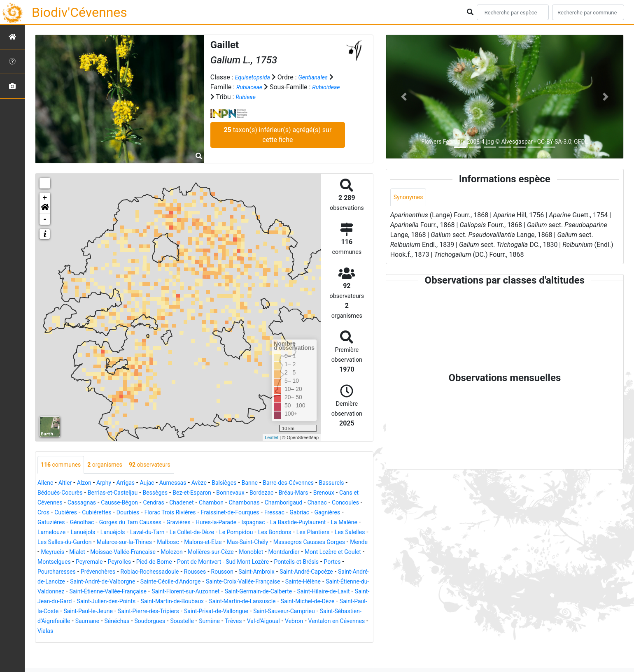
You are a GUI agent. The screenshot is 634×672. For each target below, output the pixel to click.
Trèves (215, 642)
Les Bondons (148, 543)
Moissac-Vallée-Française (75, 563)
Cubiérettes (216, 513)
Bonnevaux (289, 494)
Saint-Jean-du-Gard (246, 612)
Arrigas (135, 484)
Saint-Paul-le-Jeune (335, 622)
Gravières (329, 523)
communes (64, 465)
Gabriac (118, 523)
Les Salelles (232, 543)
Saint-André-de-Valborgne (178, 592)
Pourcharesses (84, 582)
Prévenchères (131, 582)
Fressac (91, 523)
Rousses (240, 582)
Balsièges (245, 484)
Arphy (111, 484)
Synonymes (410, 198)
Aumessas (188, 484)
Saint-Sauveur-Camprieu (226, 632)
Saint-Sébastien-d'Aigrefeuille (309, 632)
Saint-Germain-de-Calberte (109, 612)
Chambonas (343, 503)
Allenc (47, 484)
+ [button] (45, 198)
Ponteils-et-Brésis (330, 573)
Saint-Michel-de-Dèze (211, 622)
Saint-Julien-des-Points (313, 612)
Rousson (270, 582)
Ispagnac (83, 533)
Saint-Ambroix (309, 582)
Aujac (159, 484)
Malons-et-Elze (114, 553)
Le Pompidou (104, 543)
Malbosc (75, 553)
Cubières (181, 513)
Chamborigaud (59, 513)
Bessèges (204, 494)
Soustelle (158, 642)
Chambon (306, 503)
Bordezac (324, 494)
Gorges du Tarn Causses (274, 523)
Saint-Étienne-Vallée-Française (246, 602)
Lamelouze (222, 533)
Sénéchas (84, 642)
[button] (45, 209)
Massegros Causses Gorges (234, 553)
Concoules (128, 513)
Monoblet (219, 563)
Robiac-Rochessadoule (189, 582)
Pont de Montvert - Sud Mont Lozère (247, 573)
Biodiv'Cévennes (79, 12)
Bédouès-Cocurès (97, 494)
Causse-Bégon (203, 503)
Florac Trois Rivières (298, 513)
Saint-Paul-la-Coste (274, 622)
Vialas (47, 652)
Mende (290, 553)
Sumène (188, 642)
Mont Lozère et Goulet (311, 563)
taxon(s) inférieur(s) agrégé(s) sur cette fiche (277, 135)
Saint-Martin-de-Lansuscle (137, 622)
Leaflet (272, 437)
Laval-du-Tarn (330, 533)
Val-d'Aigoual (249, 642)
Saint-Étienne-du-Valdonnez (157, 602)
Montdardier (256, 563)
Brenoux (70, 503)
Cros (156, 513)
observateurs (163, 465)
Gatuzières (185, 523)
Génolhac (220, 523)
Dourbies (250, 513)
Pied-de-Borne (169, 573)
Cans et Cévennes (113, 503)
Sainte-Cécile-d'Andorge (254, 592)
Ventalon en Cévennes (331, 642)
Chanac (97, 513)
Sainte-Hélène (91, 602)
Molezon (130, 563)
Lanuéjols (258, 533)
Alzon (89, 484)
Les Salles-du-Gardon (286, 543)
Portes (47, 582)
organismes (113, 465)
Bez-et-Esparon (246, 494)
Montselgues (56, 573)
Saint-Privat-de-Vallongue (149, 632)
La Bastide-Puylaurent (134, 533)
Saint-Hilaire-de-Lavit (183, 612)
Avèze (217, 484)
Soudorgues (121, 642)
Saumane (51, 642)
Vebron (283, 642)
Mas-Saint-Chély (164, 553)
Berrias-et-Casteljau (157, 494)
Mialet (346, 553)
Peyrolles (130, 573)
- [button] (45, 219)
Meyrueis (319, 553)
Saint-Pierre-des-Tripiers (72, 632)
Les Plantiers (191, 543)
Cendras (241, 503)
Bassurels (52, 494)
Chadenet (273, 503)
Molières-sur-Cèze (174, 563)
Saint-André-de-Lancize (102, 592)
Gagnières (150, 523)
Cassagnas (160, 503)
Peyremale (96, 573)
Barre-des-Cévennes (317, 484)
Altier (68, 484)
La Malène (186, 533)
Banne (274, 484)
